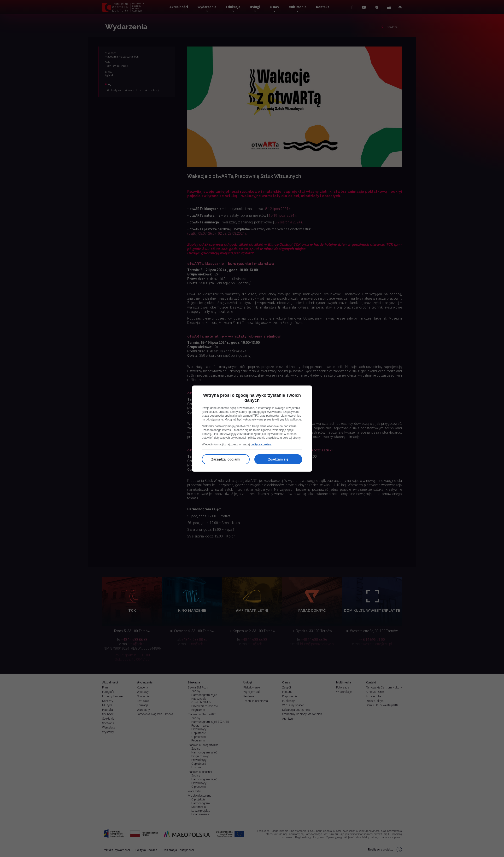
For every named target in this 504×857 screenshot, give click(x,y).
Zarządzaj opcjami (226, 459)
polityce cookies (261, 444)
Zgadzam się (278, 459)
